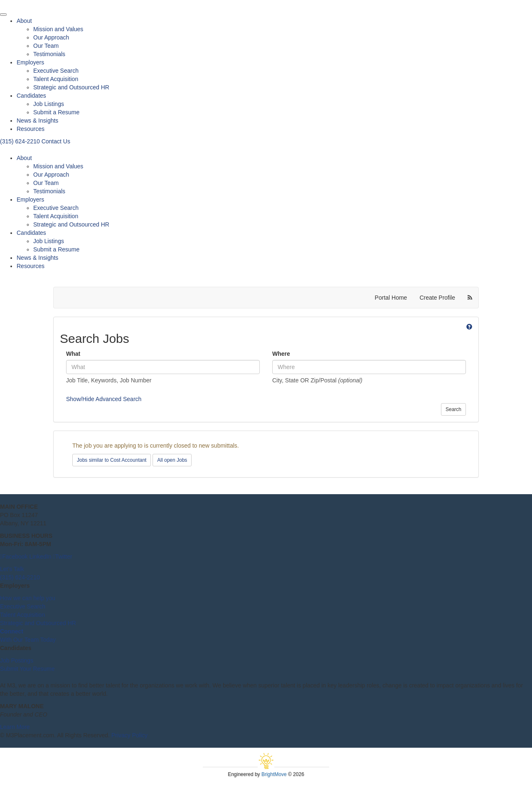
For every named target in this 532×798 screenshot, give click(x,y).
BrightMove (274, 774)
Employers (30, 62)
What (73, 354)
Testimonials (49, 54)
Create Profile (437, 298)
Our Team (46, 46)
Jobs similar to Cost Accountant (112, 460)
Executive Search (56, 71)
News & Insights (37, 121)
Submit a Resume (56, 112)
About (24, 21)
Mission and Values (58, 29)
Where (281, 354)
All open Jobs (172, 460)
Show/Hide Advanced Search (104, 399)
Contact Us (56, 141)
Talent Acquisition (56, 79)
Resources (31, 129)
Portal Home (391, 298)
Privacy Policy (129, 735)
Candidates (31, 96)
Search (453, 409)
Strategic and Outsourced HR (71, 87)
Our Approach (51, 37)
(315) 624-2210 (21, 141)
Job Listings (49, 104)
